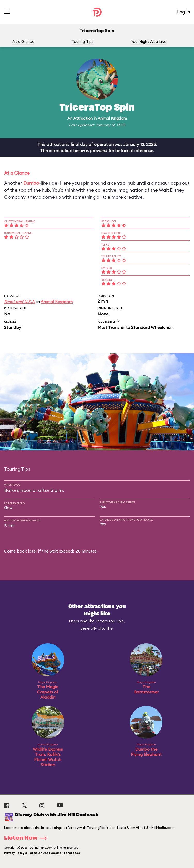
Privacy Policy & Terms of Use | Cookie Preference (42, 853)
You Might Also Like (149, 42)
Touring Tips (83, 42)
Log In (183, 12)
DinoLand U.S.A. (20, 302)
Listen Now (27, 838)
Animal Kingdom (112, 118)
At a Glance (23, 42)
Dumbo (31, 183)
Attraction (83, 118)
